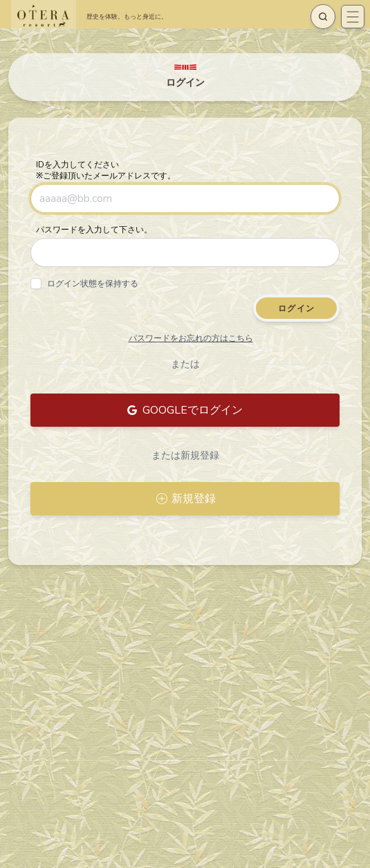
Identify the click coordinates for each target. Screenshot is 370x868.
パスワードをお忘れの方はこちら (191, 338)
